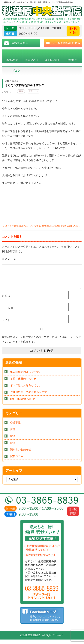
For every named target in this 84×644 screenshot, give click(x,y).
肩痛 (13, 434)
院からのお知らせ (21, 454)
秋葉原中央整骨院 (30, 640)
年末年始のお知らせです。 (26, 376)
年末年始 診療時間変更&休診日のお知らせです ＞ (62, 226)
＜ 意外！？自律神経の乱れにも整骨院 (21, 226)
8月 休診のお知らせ (23, 403)
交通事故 (15, 427)
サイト (6, 325)
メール (8, 312)
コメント (9, 259)
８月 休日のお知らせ (23, 383)
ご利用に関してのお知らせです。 (30, 397)
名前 (6, 300)
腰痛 (21, 91)
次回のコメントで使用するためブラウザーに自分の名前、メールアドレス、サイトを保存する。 (41, 344)
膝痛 (13, 447)
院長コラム (34, 91)
